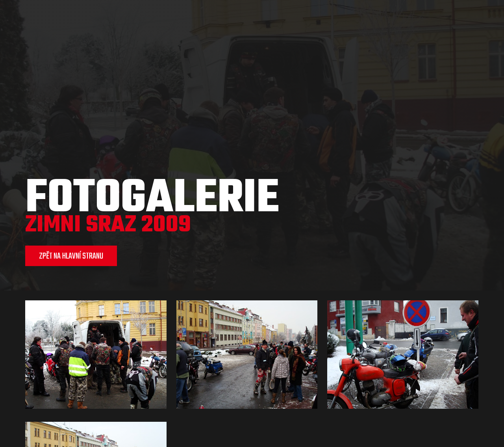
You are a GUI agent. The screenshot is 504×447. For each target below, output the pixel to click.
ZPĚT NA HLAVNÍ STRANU (71, 256)
